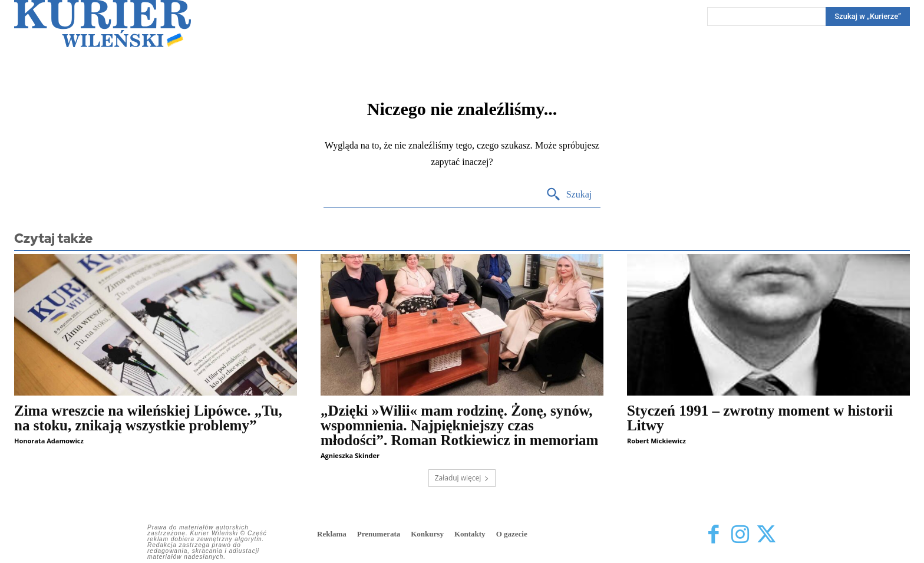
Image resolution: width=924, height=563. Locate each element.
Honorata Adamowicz (49, 441)
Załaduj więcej (462, 478)
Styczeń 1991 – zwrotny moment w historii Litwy (760, 418)
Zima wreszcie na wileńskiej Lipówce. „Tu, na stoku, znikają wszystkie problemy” (148, 418)
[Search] (868, 17)
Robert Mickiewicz (656, 441)
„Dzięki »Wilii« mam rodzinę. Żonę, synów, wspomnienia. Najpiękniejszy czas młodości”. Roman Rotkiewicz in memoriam (459, 425)
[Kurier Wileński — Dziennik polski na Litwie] (103, 24)
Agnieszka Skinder (350, 455)
